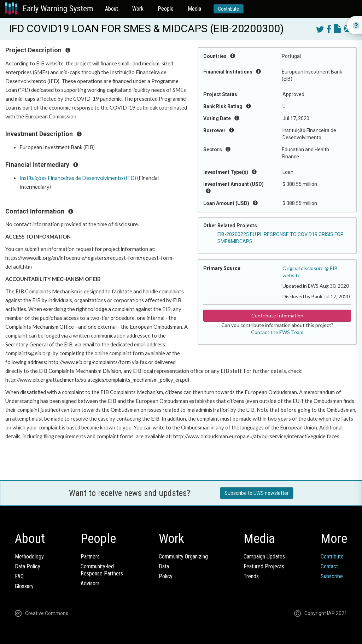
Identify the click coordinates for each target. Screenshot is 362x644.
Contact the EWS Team (277, 332)
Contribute (229, 9)
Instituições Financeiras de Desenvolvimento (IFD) (78, 178)
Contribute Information (277, 315)
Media (194, 9)
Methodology (29, 557)
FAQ (19, 576)
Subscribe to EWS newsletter (257, 493)
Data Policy (28, 566)
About (112, 9)
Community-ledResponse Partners (102, 570)
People (166, 9)
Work (138, 9)
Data (164, 566)
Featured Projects (264, 566)
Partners (90, 557)
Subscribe (332, 576)
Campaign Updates (264, 557)
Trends (251, 576)
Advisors (90, 583)
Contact (329, 566)
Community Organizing (183, 557)
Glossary (24, 586)
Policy (166, 576)
